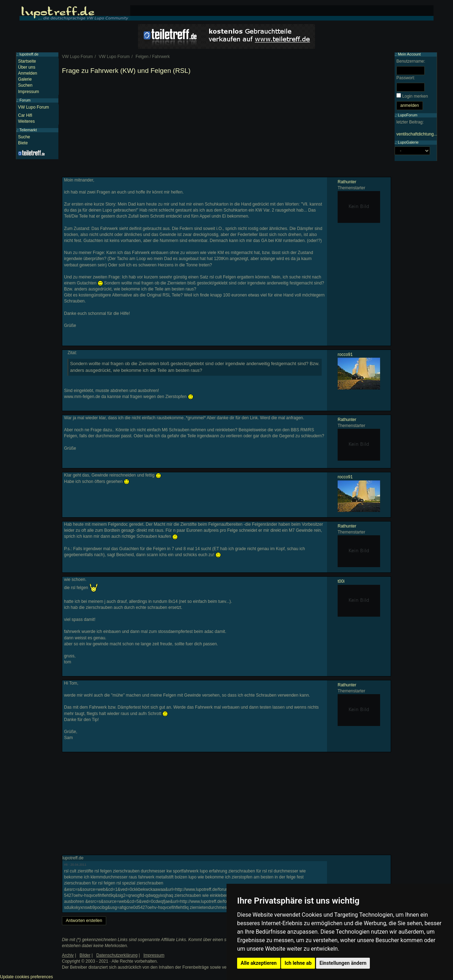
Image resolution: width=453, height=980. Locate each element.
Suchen (25, 85)
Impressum (28, 92)
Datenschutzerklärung (117, 955)
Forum (25, 100)
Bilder (85, 955)
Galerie (25, 79)
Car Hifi (25, 115)
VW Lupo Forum (33, 107)
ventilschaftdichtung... (417, 134)
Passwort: (406, 78)
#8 (66, 865)
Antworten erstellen (84, 921)
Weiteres (26, 121)
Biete (23, 143)
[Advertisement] (226, 127)
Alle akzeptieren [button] (259, 963)
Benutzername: (411, 61)
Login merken (415, 96)
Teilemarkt (28, 130)
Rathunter (347, 182)
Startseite (27, 61)
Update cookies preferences (26, 977)
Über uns (27, 67)
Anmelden (28, 73)
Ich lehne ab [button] (298, 963)
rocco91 (345, 354)
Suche (24, 137)
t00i (341, 581)
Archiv (68, 955)
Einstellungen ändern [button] (343, 963)
